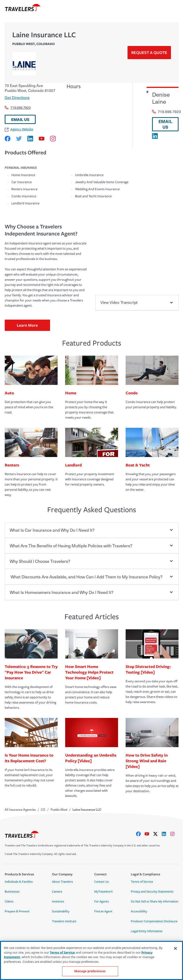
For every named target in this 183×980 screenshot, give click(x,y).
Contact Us (102, 882)
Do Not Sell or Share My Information (155, 902)
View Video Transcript (137, 303)
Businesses (12, 892)
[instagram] (174, 834)
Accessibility (139, 911)
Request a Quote (149, 52)
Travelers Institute (64, 921)
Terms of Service (142, 882)
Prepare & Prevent (17, 911)
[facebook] (140, 834)
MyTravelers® (104, 892)
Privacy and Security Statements (152, 892)
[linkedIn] (166, 834)
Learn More (27, 325)
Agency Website (19, 129)
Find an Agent (103, 911)
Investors (58, 902)
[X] (157, 834)
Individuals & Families (19, 882)
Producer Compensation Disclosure (154, 921)
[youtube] (149, 834)
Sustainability (61, 911)
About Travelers (62, 882)
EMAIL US (20, 119)
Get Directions (17, 97)
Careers (57, 892)
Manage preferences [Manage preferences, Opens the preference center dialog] (90, 971)
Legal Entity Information (147, 931)
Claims (9, 902)
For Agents (102, 902)
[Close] (175, 948)
